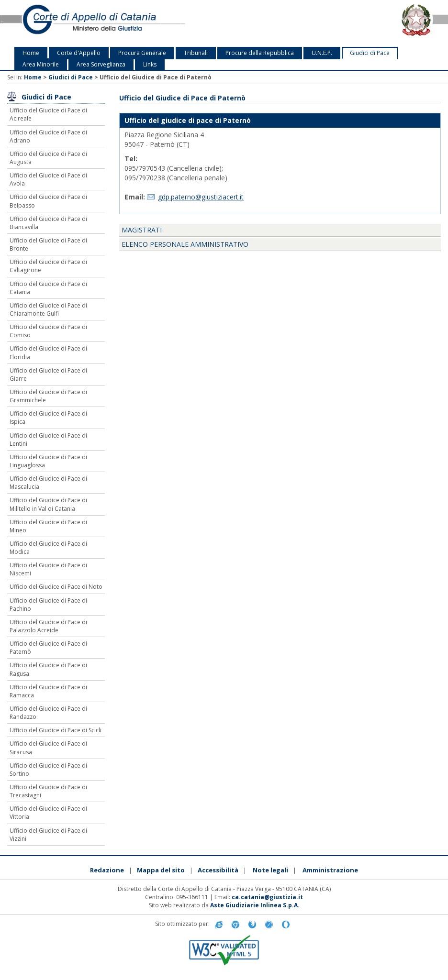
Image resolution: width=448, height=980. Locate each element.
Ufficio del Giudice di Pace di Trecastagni (48, 791)
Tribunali (196, 53)
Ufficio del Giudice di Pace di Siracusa (48, 748)
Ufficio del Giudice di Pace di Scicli (56, 730)
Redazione (107, 870)
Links (150, 64)
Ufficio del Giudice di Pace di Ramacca (48, 691)
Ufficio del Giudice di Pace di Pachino (48, 605)
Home (31, 53)
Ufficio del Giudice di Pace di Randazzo (48, 713)
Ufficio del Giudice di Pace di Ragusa (48, 669)
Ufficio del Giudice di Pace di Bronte (48, 244)
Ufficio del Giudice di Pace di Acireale (48, 114)
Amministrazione (330, 870)
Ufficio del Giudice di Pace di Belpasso (48, 201)
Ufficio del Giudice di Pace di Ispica (48, 418)
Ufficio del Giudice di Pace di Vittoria (48, 813)
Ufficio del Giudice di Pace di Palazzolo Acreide (48, 626)
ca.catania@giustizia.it (267, 897)
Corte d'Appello (79, 53)
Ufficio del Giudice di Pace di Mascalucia (48, 483)
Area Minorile (41, 64)
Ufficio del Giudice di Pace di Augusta (48, 158)
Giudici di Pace (370, 53)
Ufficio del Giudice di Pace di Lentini (48, 440)
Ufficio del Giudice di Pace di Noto (56, 587)
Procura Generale (142, 53)
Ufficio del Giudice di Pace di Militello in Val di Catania (48, 504)
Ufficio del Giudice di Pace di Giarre (48, 374)
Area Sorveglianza (101, 64)
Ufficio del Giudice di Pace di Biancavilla (48, 223)
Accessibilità (218, 870)
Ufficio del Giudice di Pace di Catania (48, 288)
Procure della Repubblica (260, 53)
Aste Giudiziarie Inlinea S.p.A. (255, 905)
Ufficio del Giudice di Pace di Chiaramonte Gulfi (48, 309)
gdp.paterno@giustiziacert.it (201, 197)
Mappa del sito (161, 870)
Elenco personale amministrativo (185, 244)
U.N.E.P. (322, 53)
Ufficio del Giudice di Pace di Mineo (48, 526)
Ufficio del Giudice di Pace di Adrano (48, 136)
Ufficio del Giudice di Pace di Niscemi (48, 569)
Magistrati (142, 230)
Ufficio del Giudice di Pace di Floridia (48, 352)
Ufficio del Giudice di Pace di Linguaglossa (48, 461)
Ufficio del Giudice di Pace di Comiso (48, 331)
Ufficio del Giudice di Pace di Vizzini (48, 835)
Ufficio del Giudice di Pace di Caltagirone (48, 266)
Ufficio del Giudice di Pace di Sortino (48, 770)
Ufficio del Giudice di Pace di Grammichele (48, 396)
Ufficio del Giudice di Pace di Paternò (48, 648)
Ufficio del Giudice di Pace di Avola (48, 179)
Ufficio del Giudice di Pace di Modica (48, 548)
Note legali (270, 870)
